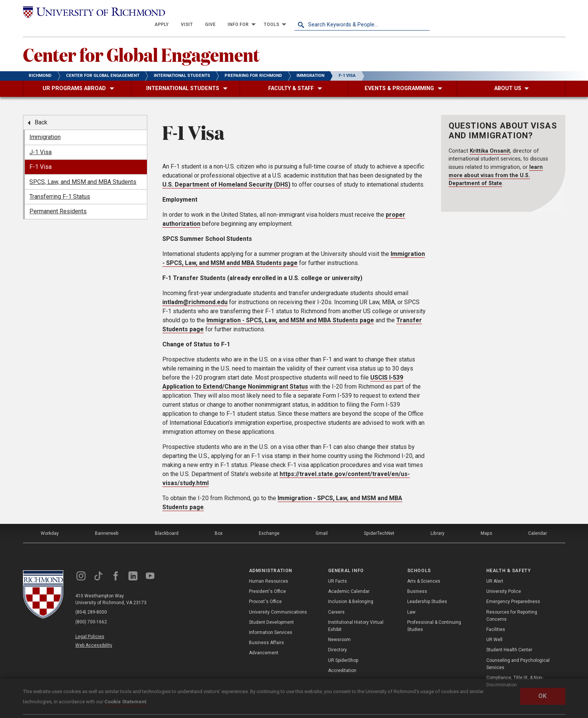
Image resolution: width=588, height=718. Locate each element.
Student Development (271, 610)
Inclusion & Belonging (351, 589)
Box (219, 521)
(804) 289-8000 (91, 600)
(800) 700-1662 (91, 609)
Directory (338, 637)
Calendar (538, 521)
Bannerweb (107, 521)
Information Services (271, 620)
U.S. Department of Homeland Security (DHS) (226, 172)
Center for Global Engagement (141, 42)
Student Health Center (509, 637)
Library (437, 521)
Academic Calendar (349, 579)
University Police (504, 579)
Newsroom (339, 627)
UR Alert (495, 569)
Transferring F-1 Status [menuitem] (60, 184)
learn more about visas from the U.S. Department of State (496, 163)
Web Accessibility (94, 633)
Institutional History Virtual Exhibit (356, 613)
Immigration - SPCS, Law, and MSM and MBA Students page (290, 307)
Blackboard (166, 521)
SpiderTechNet (379, 521)
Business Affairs (267, 630)
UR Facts (338, 569)
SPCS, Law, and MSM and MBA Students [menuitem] (83, 169)
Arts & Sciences (424, 569)
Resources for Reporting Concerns (512, 603)
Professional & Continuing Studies (434, 613)
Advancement (264, 640)
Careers (336, 599)
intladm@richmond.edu (195, 289)
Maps (486, 521)
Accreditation (342, 658)
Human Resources (269, 569)
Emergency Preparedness (513, 589)
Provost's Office (265, 589)
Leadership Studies (427, 589)
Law (411, 599)
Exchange (269, 521)
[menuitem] (297, 12)
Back (41, 110)
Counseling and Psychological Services (518, 651)
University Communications (278, 599)
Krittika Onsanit (490, 138)
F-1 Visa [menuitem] (40, 154)
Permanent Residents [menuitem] (58, 199)
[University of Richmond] (91, 12)
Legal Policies (90, 624)
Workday (50, 521)
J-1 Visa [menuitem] (40, 140)
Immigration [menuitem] (45, 125)
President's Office (267, 579)
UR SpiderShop (343, 648)
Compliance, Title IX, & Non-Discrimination (515, 669)
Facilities (496, 617)
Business (417, 579)
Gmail (322, 521)
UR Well (494, 627)
